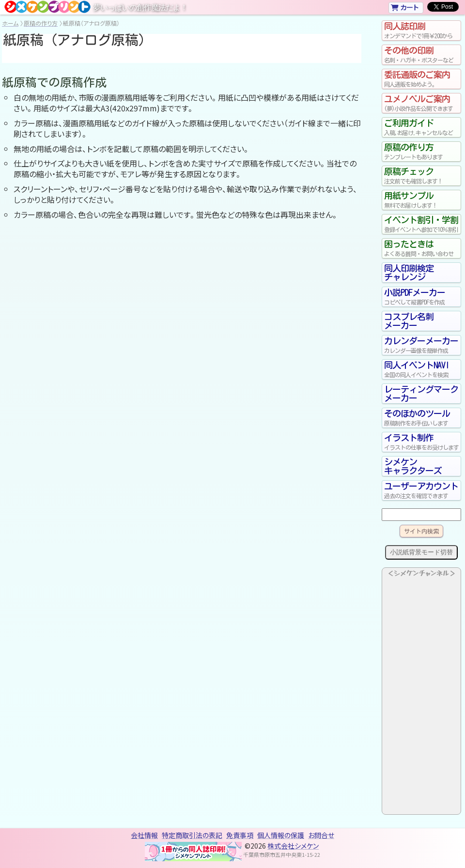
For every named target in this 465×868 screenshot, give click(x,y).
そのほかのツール (421, 418)
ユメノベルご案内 (421, 103)
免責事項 (240, 835)
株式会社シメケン (293, 846)
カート (405, 7)
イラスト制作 (421, 442)
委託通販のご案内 (421, 79)
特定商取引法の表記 (192, 835)
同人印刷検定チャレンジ (409, 273)
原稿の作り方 (41, 23)
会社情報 (144, 835)
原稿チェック (421, 176)
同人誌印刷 (421, 30)
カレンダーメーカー (421, 345)
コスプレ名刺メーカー (409, 321)
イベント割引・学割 (421, 224)
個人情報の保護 (281, 835)
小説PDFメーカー (421, 297)
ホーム (10, 23)
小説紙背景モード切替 (421, 552)
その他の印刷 (421, 55)
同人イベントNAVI (421, 369)
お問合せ (321, 835)
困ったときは (421, 248)
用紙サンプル (421, 200)
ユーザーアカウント (421, 490)
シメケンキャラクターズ (413, 466)
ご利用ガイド (421, 127)
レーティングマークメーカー (421, 394)
